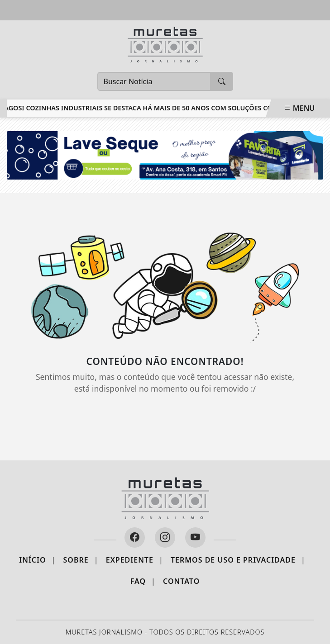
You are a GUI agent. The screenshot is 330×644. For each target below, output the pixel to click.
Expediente (135, 560)
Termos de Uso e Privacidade (238, 560)
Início (37, 560)
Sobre (81, 560)
